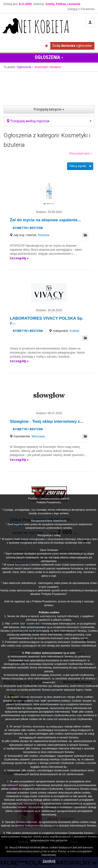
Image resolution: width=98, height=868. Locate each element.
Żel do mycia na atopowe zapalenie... (45, 220)
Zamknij (49, 861)
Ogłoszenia (49, 57)
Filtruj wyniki (78, 166)
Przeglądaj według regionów (49, 121)
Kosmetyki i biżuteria (28, 228)
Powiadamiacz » (81, 153)
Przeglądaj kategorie (49, 109)
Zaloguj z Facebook (81, 9)
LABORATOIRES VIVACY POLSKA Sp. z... (47, 321)
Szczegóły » (19, 258)
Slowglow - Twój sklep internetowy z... (47, 421)
